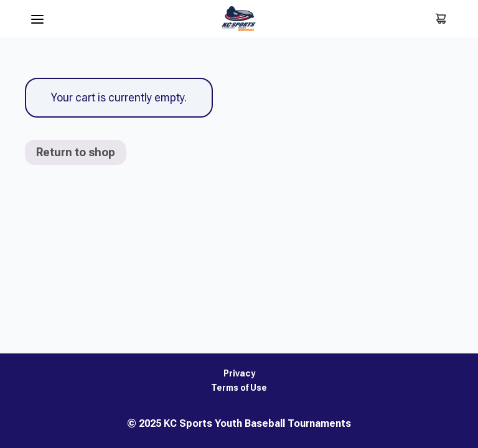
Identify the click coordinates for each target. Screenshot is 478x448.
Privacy (239, 374)
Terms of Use (239, 388)
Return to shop (76, 152)
